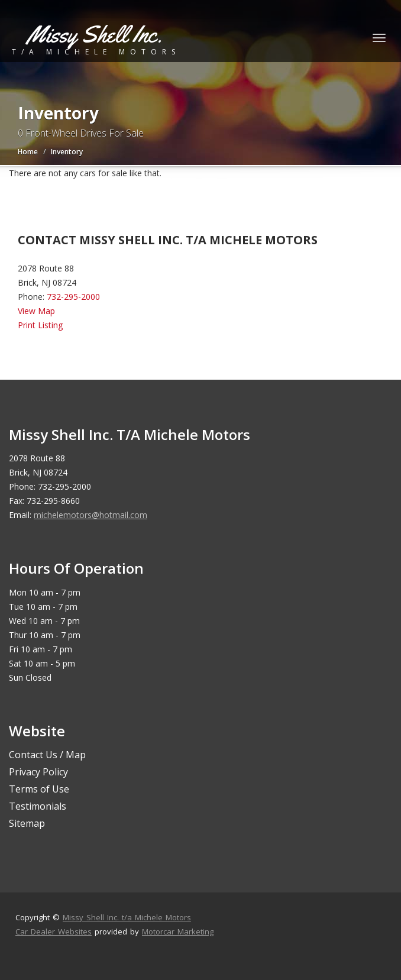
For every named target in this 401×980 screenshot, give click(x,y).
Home (28, 152)
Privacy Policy (38, 772)
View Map (36, 311)
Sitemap (27, 823)
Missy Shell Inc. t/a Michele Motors (127, 917)
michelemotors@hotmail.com (90, 515)
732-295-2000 (73, 297)
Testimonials (38, 806)
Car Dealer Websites (54, 932)
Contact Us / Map (47, 755)
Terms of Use (39, 789)
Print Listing (40, 325)
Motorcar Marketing (178, 932)
